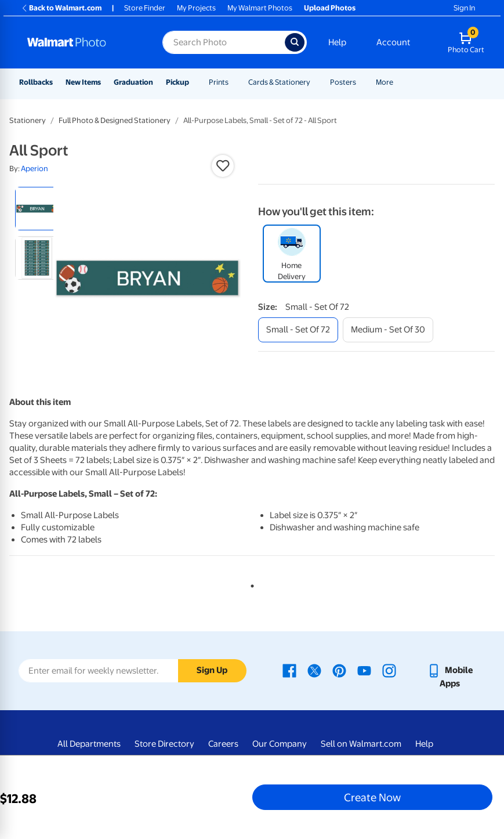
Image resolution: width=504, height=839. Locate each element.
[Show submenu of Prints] (234, 82)
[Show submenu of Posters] (361, 82)
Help (337, 42)
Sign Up (212, 670)
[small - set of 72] (298, 330)
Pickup (177, 82)
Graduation (133, 82)
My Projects (196, 8)
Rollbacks (36, 82)
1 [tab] (250, 584)
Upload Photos (330, 8)
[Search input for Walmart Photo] (224, 42)
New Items (83, 82)
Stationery (28, 120)
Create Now (372, 797)
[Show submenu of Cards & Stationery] (316, 82)
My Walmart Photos (260, 8)
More (385, 82)
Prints (219, 82)
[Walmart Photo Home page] (82, 42)
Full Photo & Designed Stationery (115, 120)
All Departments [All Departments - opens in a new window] (89, 744)
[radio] (37, 209)
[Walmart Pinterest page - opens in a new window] (339, 670)
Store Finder (145, 8)
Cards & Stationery (279, 82)
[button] (223, 166)
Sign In (464, 8)
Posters (343, 82)
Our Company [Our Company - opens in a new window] (280, 744)
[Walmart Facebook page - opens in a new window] (289, 670)
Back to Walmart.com (61, 8)
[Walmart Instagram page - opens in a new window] (389, 670)
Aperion (35, 169)
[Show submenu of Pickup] (194, 82)
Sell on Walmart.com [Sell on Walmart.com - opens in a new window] (361, 744)
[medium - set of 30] (388, 330)
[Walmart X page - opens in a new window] (314, 670)
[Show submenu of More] (398, 82)
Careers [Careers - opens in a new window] (223, 744)
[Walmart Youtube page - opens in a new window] (364, 670)
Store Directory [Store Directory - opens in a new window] (164, 744)
